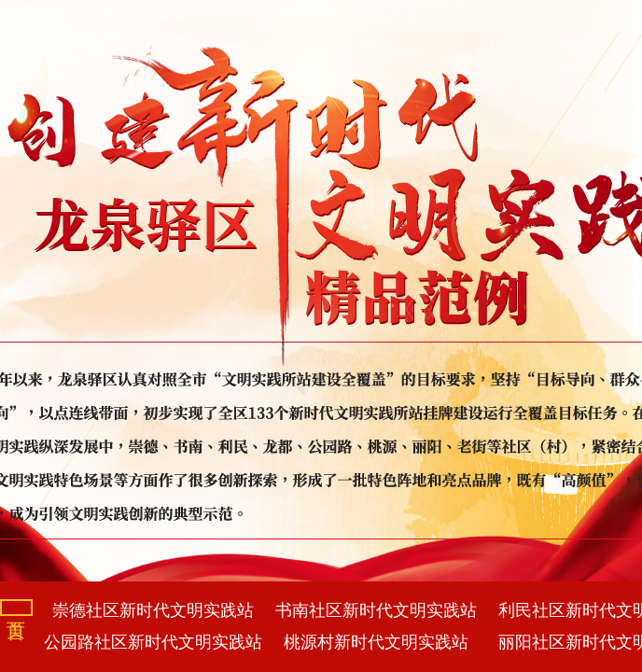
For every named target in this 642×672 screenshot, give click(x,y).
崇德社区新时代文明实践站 (153, 610)
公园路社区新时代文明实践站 (153, 642)
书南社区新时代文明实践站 (376, 610)
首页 (16, 608)
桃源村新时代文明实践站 (376, 642)
